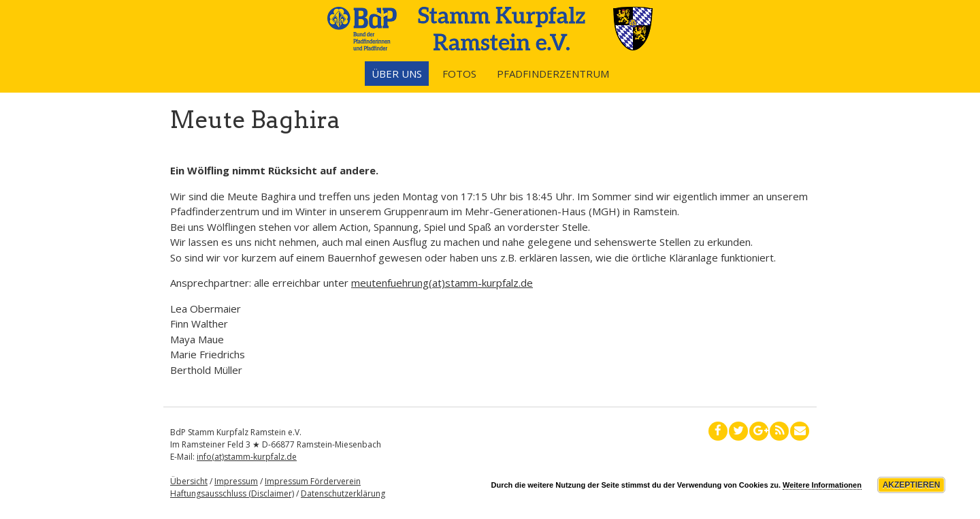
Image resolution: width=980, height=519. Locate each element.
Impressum (236, 481)
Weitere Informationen (822, 485)
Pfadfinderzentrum (553, 74)
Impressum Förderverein (313, 481)
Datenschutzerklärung (343, 493)
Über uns (397, 74)
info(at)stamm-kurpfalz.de (247, 457)
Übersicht (189, 481)
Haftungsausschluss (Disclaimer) (232, 493)
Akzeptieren (912, 485)
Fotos (459, 74)
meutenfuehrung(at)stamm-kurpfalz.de (442, 283)
